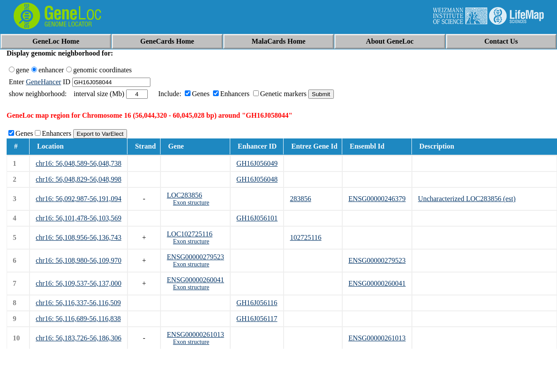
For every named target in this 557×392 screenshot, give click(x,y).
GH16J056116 (257, 303)
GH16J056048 (257, 179)
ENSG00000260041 (195, 280)
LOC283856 (184, 195)
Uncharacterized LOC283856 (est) (467, 199)
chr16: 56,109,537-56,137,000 (79, 283)
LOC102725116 (189, 234)
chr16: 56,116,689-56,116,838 (78, 319)
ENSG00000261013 (195, 334)
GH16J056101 (257, 218)
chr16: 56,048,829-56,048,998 (79, 179)
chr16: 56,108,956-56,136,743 (79, 237)
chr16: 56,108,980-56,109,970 (79, 260)
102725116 (305, 237)
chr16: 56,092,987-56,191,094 (79, 199)
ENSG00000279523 (195, 257)
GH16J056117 (257, 319)
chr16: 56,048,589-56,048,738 (79, 163)
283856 (300, 199)
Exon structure (191, 203)
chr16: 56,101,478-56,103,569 (79, 218)
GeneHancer (44, 82)
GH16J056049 (257, 163)
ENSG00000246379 (377, 199)
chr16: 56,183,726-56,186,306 (79, 338)
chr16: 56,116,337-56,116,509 (78, 303)
